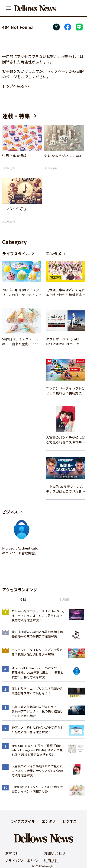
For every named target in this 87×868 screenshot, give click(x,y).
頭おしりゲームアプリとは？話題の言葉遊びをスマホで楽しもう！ (37, 691)
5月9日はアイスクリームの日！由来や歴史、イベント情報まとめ (22, 342)
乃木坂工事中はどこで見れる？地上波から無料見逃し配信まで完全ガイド (65, 292)
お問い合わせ (55, 853)
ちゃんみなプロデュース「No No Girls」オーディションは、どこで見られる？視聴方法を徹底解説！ (38, 616)
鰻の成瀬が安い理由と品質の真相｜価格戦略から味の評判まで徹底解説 (37, 634)
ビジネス (10, 512)
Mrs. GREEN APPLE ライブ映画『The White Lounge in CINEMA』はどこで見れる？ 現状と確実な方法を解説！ (37, 750)
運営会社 (12, 853)
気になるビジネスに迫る (63, 156)
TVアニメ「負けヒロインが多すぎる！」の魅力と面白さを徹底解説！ (38, 730)
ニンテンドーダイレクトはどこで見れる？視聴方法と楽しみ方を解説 (65, 391)
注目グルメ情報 (14, 156)
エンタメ (54, 254)
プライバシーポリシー (23, 861)
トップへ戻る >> (16, 86)
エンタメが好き (14, 209)
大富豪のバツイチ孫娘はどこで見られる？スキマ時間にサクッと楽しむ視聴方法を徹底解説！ (65, 440)
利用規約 (51, 861)
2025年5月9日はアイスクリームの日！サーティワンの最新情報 (21, 292)
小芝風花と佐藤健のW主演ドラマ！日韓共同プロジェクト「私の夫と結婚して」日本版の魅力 (37, 711)
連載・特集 (16, 116)
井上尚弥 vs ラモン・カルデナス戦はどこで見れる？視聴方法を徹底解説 (65, 489)
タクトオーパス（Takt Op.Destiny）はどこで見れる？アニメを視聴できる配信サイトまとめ (65, 342)
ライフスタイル (16, 254)
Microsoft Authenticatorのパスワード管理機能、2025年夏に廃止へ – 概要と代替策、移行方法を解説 (22, 551)
